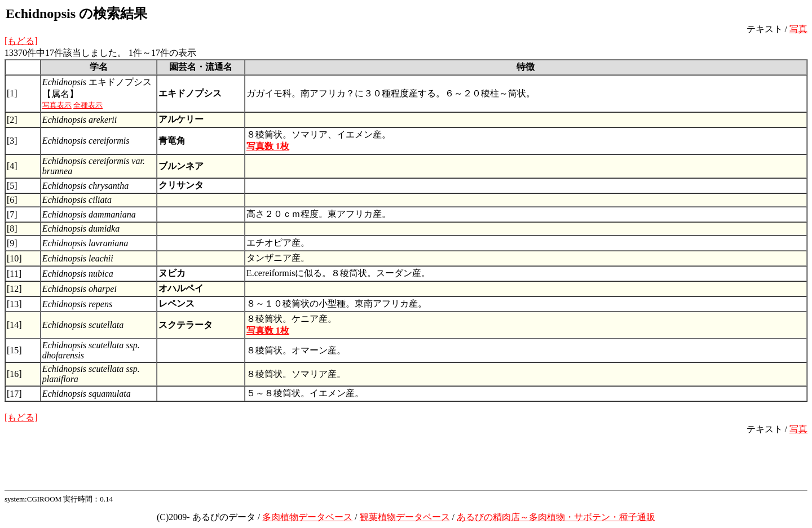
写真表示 (57, 105)
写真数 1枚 (268, 146)
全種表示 (88, 105)
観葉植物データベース (405, 517)
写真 (798, 29)
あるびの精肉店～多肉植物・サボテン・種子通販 (556, 517)
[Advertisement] (406, 461)
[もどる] (21, 41)
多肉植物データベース (307, 517)
